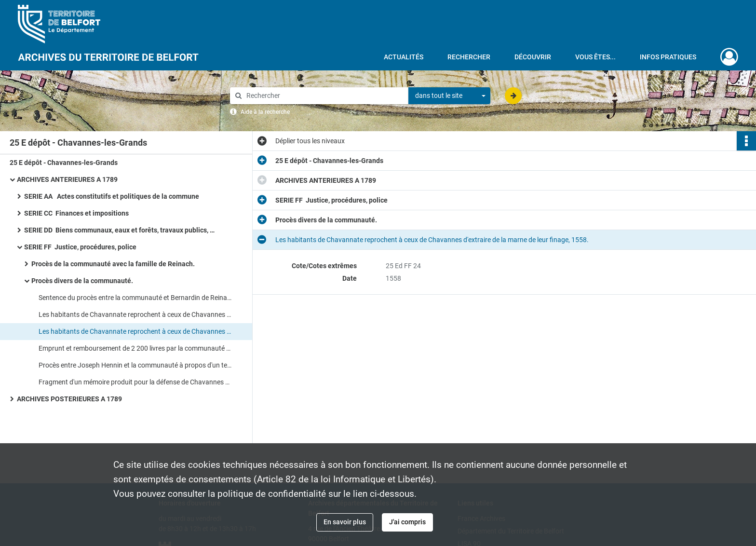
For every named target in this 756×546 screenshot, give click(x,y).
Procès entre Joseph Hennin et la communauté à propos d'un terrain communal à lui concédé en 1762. (135, 365)
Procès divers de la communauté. (82, 281)
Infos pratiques (668, 57)
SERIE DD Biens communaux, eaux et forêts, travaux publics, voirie (121, 230)
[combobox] (449, 96)
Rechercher (469, 57)
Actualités (404, 57)
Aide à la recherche (265, 112)
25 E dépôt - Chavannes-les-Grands (64, 163)
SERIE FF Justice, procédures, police (80, 247)
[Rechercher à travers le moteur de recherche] (324, 96)
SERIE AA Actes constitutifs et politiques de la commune (112, 196)
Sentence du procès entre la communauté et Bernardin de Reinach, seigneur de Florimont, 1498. (135, 298)
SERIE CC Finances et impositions (76, 213)
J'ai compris (407, 522)
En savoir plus (345, 522)
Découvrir (533, 57)
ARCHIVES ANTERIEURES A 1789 (67, 179)
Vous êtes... (595, 57)
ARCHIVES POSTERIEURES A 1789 (69, 399)
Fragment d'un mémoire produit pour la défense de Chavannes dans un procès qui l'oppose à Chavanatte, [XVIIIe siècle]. (135, 382)
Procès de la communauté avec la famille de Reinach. (113, 264)
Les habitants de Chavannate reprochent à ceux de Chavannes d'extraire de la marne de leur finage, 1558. (135, 314)
